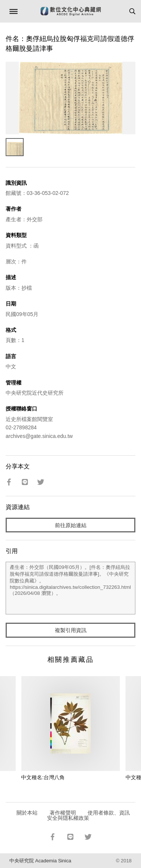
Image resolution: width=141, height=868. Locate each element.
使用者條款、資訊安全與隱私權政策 (89, 815)
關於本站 (27, 813)
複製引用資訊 (71, 630)
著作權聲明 (63, 813)
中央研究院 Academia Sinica (40, 861)
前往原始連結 (71, 525)
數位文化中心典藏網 (71, 11)
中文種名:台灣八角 (43, 777)
